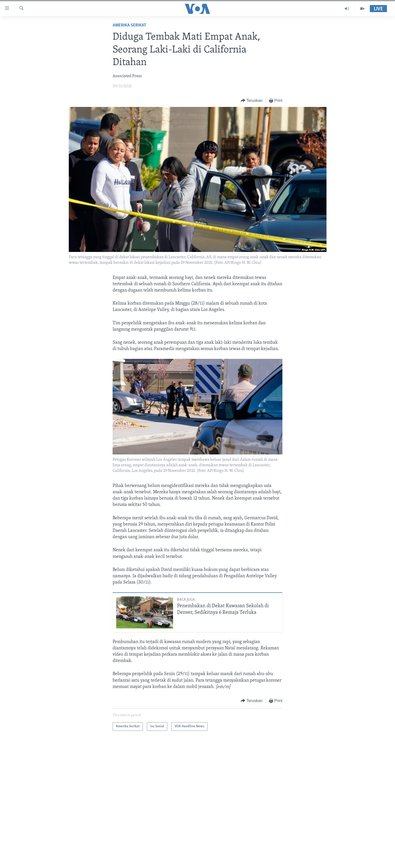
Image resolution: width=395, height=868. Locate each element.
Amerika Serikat (129, 25)
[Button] (252, 101)
